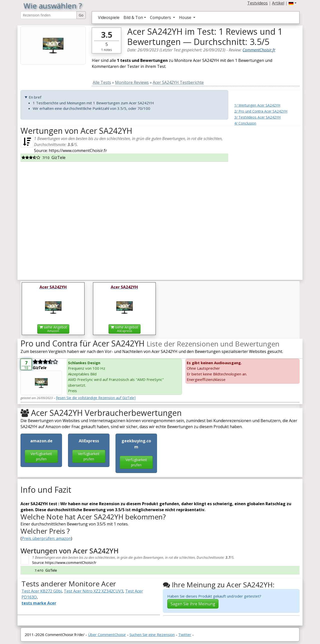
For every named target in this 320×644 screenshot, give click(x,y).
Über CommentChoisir (107, 635)
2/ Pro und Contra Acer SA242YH (261, 111)
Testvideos (257, 3)
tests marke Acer (39, 603)
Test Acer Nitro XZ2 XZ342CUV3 (93, 591)
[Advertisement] (267, 201)
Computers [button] (161, 17)
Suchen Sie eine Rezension (152, 635)
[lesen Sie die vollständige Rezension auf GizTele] (96, 398)
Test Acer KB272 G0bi (42, 591)
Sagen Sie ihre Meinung (193, 604)
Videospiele (109, 17)
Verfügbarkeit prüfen (41, 456)
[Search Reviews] (49, 15)
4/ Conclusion (245, 123)
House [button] (186, 17)
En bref (35, 97)
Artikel (278, 3)
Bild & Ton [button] (133, 17)
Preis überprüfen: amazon (46, 538)
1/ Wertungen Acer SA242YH (257, 105)
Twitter (185, 635)
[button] (292, 3)
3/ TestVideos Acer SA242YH (257, 117)
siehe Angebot (53, 329)
